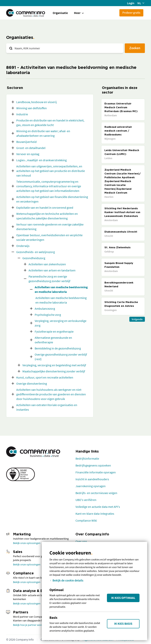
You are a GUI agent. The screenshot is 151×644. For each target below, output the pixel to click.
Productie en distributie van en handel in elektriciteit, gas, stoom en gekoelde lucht (50, 123)
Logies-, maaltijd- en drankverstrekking (41, 160)
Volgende (137, 319)
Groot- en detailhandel (31, 148)
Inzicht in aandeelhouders (92, 479)
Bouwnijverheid (26, 142)
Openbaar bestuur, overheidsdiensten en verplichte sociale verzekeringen (49, 237)
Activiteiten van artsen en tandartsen (52, 270)
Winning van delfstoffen (32, 108)
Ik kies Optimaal (123, 598)
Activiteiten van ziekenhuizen (47, 264)
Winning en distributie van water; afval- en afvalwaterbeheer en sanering (43, 133)
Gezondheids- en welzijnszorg (36, 252)
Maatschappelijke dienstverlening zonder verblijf (54, 371)
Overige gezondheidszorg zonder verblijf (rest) (61, 357)
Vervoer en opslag (28, 154)
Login (131, 3)
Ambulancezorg (45, 309)
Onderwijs (23, 246)
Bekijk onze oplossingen (27, 543)
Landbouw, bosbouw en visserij (37, 102)
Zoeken (135, 48)
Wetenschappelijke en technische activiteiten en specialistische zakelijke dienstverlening (47, 216)
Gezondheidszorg (34, 258)
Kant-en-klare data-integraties (95, 514)
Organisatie (60, 13)
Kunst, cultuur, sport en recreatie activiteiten (45, 377)
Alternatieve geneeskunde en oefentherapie (53, 340)
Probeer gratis (131, 13)
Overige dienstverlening (32, 383)
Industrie (22, 114)
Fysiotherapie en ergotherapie (54, 331)
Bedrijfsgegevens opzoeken (93, 465)
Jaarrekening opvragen (91, 486)
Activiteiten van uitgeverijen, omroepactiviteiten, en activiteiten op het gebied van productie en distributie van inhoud (51, 171)
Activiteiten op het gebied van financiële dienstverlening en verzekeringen (52, 199)
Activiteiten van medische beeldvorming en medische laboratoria (61, 289)
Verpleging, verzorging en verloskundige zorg (61, 323)
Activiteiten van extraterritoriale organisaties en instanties (47, 407)
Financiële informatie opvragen (96, 472)
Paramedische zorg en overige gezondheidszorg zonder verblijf (49, 279)
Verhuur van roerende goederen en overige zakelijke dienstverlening (50, 227)
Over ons (81, 541)
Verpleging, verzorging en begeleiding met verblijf (54, 365)
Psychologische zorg (48, 315)
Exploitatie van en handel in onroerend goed (45, 208)
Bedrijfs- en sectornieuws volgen (96, 493)
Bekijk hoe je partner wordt (28, 625)
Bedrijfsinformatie (87, 458)
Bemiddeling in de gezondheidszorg (58, 348)
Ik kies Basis (123, 624)
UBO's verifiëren (86, 500)
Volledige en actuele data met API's (98, 507)
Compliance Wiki (86, 520)
